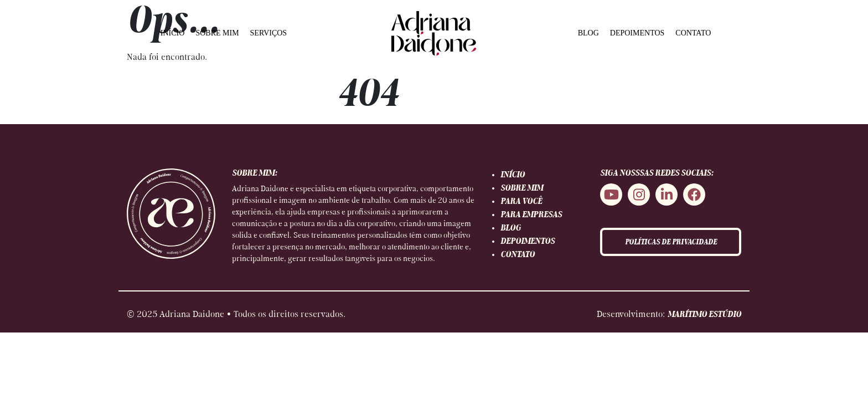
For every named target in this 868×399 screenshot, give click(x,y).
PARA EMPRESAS (531, 215)
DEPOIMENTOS (637, 33)
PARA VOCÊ (521, 202)
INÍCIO (173, 33)
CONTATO (693, 33)
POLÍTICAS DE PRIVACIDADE (671, 242)
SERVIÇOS (269, 33)
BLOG (588, 33)
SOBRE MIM (217, 33)
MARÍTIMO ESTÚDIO (704, 315)
